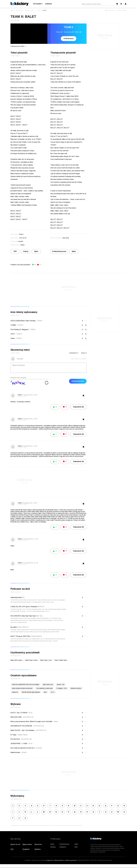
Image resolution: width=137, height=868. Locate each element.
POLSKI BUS (15, 739)
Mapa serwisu (27, 844)
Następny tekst (121, 10)
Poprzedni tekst (110, 10)
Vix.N (30, 744)
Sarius (55, 721)
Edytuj (26, 251)
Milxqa (23, 245)
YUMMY (13, 325)
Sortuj (84, 353)
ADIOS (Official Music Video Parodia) (23, 321)
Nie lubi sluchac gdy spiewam (31, 692)
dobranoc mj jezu (76, 688)
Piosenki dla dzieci (64, 844)
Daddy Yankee (22, 735)
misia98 (21, 241)
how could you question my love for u (23, 748)
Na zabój (13, 627)
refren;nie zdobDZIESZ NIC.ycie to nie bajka (25, 684)
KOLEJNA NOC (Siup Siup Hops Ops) (23, 616)
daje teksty (66, 238)
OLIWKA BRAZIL (36, 636)
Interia (12, 10)
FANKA (23, 752)
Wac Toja (39, 616)
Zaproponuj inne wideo (18, 46)
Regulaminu (50, 860)
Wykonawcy (38, 4)
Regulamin (26, 849)
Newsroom (38, 844)
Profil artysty (69, 39)
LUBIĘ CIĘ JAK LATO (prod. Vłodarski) (24, 607)
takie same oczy (48, 684)
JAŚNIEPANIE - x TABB (19, 744)
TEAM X (39, 10)
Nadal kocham (15, 752)
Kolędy (52, 844)
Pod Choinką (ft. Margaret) (19, 329)
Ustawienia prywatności (71, 860)
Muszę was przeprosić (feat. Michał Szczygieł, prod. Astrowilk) (32, 721)
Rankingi (49, 4)
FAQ (12, 849)
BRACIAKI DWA (16, 717)
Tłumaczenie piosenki (63, 53)
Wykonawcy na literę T (30, 10)
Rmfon (76, 844)
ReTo (30, 713)
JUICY (13, 334)
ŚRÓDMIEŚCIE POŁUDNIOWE (22, 726)
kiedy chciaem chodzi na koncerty (22, 688)
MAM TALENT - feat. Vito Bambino (23, 730)
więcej (52, 692)
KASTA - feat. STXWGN (19, 713)
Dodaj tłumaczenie (59, 251)
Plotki (76, 847)
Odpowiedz (78, 407)
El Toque (14, 735)
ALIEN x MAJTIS (23, 627)
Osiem (13, 338)
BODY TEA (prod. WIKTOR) (20, 636)
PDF (15, 251)
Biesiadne (53, 847)
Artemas (39, 748)
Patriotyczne (63, 847)
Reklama (38, 849)
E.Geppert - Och (62, 688)
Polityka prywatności (59, 860)
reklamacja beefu (16, 597)
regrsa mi (15, 692)
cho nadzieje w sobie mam (45, 688)
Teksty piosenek (19, 10)
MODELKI (41, 607)
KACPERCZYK (28, 717)
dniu (45, 692)
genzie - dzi (61, 684)
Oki (23, 597)
